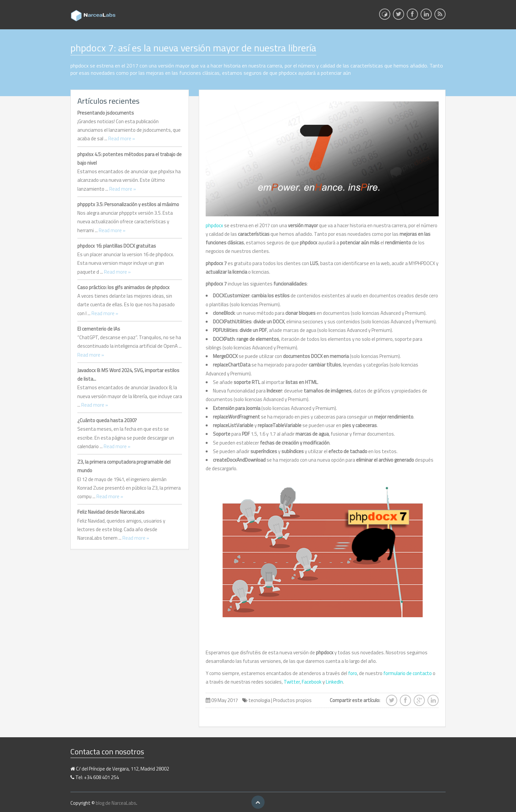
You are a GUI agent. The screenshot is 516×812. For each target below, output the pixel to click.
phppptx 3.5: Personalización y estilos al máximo (128, 204)
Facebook (312, 682)
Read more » (122, 138)
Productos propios (292, 700)
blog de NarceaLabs (116, 803)
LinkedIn (334, 682)
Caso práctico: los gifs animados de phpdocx (123, 287)
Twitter (292, 682)
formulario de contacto (408, 673)
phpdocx (214, 225)
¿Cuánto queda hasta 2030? (107, 420)
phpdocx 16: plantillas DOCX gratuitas (117, 246)
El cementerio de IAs (99, 329)
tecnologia (259, 700)
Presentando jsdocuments (106, 113)
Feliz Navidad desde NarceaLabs (111, 512)
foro (353, 673)
